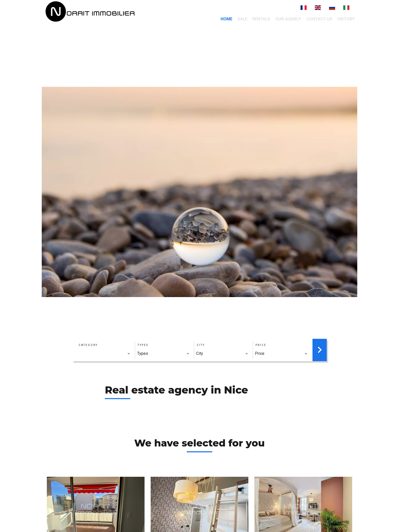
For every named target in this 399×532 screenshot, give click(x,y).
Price (261, 345)
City (201, 345)
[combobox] (104, 354)
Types (143, 345)
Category (88, 345)
